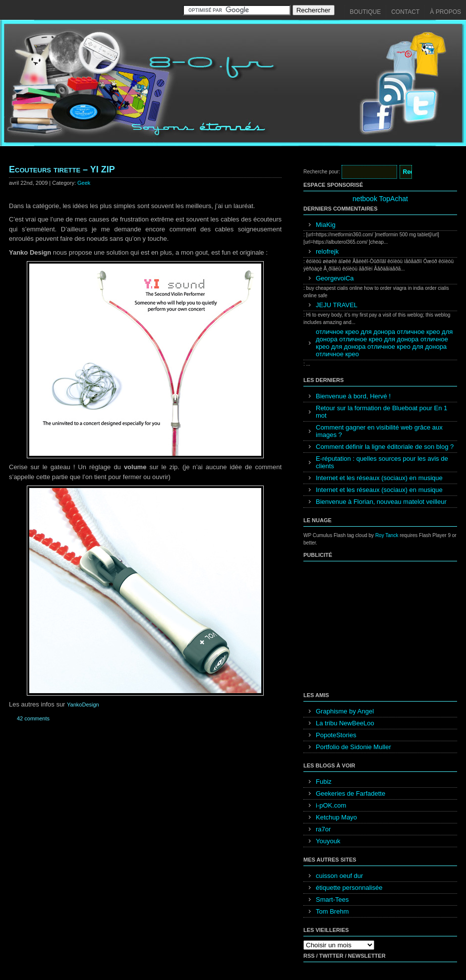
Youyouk (328, 841)
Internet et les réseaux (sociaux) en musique (379, 478)
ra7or (323, 829)
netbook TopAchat (380, 199)
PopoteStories (336, 735)
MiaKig (326, 225)
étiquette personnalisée (349, 888)
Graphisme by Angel (345, 711)
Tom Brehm (332, 911)
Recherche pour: (322, 172)
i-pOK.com (331, 805)
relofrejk (327, 251)
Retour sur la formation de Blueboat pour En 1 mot (381, 412)
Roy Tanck (387, 535)
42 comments (33, 718)
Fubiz (324, 782)
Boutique (366, 12)
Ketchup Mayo (336, 817)
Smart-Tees (332, 899)
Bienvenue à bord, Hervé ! (353, 396)
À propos (445, 12)
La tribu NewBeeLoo (345, 723)
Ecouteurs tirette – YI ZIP (62, 169)
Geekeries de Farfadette (350, 793)
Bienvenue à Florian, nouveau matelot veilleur (381, 502)
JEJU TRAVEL (337, 305)
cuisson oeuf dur (339, 876)
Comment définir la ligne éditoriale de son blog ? (385, 447)
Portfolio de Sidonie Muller (353, 747)
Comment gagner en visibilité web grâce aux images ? (379, 431)
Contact (405, 12)
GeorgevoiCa (335, 278)
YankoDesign (83, 705)
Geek (84, 183)
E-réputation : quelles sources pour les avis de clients (382, 462)
